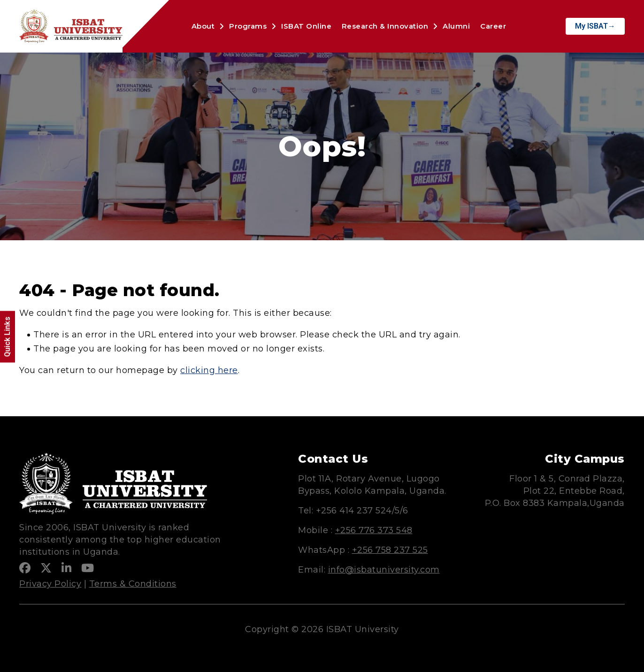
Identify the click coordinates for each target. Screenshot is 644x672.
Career (493, 26)
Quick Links (7, 337)
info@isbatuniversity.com (384, 570)
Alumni (456, 26)
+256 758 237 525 (390, 550)
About (203, 26)
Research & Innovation (385, 26)
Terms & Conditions (133, 584)
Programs (248, 26)
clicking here (209, 370)
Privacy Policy (50, 584)
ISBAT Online (306, 26)
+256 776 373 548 (374, 530)
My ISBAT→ (595, 26)
